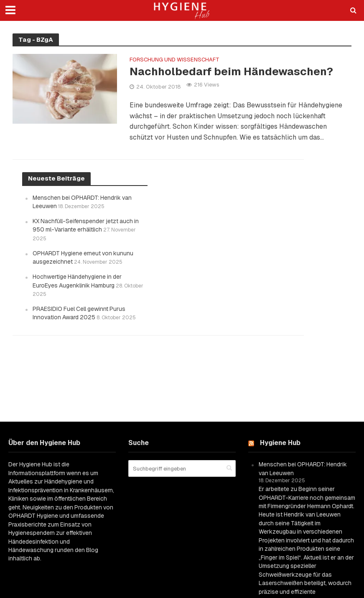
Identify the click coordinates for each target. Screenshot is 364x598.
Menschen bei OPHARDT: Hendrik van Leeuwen (303, 468)
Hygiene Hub (280, 443)
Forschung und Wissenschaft (174, 60)
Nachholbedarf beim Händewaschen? (231, 72)
